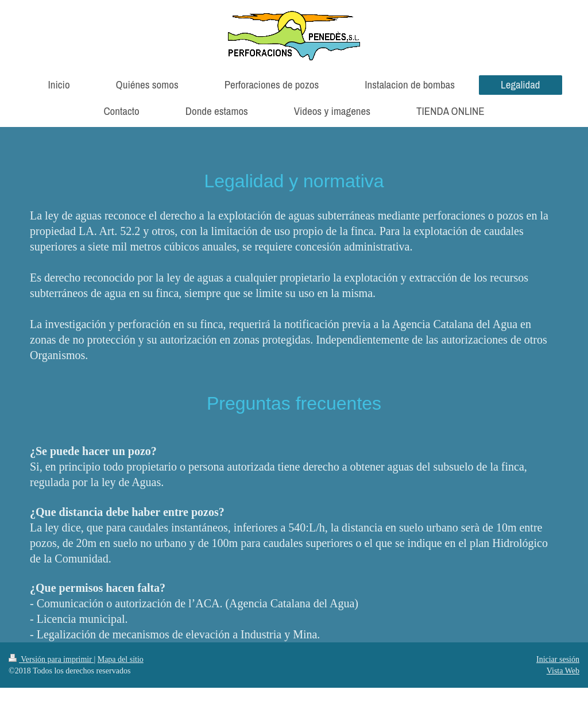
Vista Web (563, 671)
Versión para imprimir (51, 659)
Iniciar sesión (558, 659)
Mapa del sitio (121, 659)
